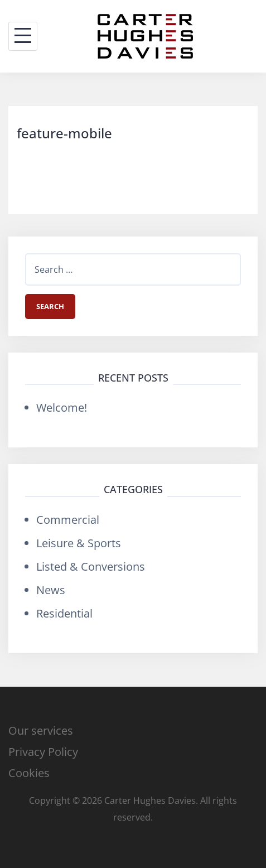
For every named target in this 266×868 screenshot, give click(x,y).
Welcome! (62, 408)
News (51, 590)
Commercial (68, 520)
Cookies (29, 773)
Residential (64, 613)
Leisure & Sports (79, 543)
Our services (41, 730)
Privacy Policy (43, 752)
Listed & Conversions (91, 566)
